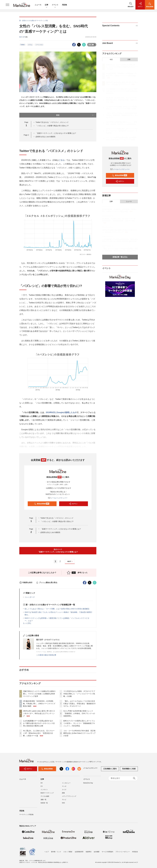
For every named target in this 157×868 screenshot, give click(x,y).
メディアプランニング (69, 796)
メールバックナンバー (58, 498)
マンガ (64, 786)
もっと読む (27, 623)
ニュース (38, 5)
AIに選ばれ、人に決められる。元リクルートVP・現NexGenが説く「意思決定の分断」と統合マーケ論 (39, 733)
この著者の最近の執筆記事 (46, 655)
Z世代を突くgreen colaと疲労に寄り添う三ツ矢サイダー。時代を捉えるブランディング (39, 713)
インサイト (44, 790)
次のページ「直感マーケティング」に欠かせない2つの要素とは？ (58, 551)
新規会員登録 (42, 504)
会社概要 (97, 852)
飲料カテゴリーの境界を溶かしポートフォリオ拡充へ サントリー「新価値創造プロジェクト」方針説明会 (79, 723)
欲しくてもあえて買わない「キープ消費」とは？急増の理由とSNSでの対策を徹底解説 (57, 609)
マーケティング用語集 (26, 815)
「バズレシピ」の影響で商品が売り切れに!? (52, 126)
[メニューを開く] (7, 5)
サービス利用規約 (107, 852)
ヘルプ (47, 852)
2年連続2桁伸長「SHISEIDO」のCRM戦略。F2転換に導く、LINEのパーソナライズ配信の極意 (39, 704)
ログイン (73, 504)
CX (42, 786)
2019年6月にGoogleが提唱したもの (61, 412)
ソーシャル (39, 45)
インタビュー (66, 783)
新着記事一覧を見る (120, 257)
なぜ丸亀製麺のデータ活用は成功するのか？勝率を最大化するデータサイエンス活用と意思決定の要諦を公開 (39, 723)
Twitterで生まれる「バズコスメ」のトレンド (52, 122)
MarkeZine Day (88, 783)
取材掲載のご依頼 (129, 769)
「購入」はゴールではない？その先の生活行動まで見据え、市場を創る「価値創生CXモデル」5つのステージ (79, 704)
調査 (63, 793)
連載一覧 (43, 800)
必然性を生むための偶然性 (46, 137)
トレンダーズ (30, 597)
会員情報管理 (79, 852)
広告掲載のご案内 (110, 769)
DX (42, 783)
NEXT (70, 561)
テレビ (64, 800)
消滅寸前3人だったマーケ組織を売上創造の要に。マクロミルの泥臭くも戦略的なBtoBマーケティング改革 (39, 694)
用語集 (64, 5)
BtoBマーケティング (47, 793)
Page (26, 135)
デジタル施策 (45, 796)
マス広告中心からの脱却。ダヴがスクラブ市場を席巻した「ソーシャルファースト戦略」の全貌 (79, 694)
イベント (55, 5)
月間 (129, 60)
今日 (111, 60)
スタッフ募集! (68, 852)
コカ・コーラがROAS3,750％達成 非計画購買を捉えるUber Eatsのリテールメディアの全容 (80, 733)
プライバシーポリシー (123, 852)
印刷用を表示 (26, 583)
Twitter (23, 45)
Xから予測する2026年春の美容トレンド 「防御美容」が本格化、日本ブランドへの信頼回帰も (79, 713)
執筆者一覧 (44, 803)
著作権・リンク (56, 852)
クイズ (64, 790)
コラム (30, 45)
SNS (63, 803)
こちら (61, 160)
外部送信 (135, 852)
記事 (47, 5)
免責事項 (89, 852)
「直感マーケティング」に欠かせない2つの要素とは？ (56, 133)
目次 (75, 115)
